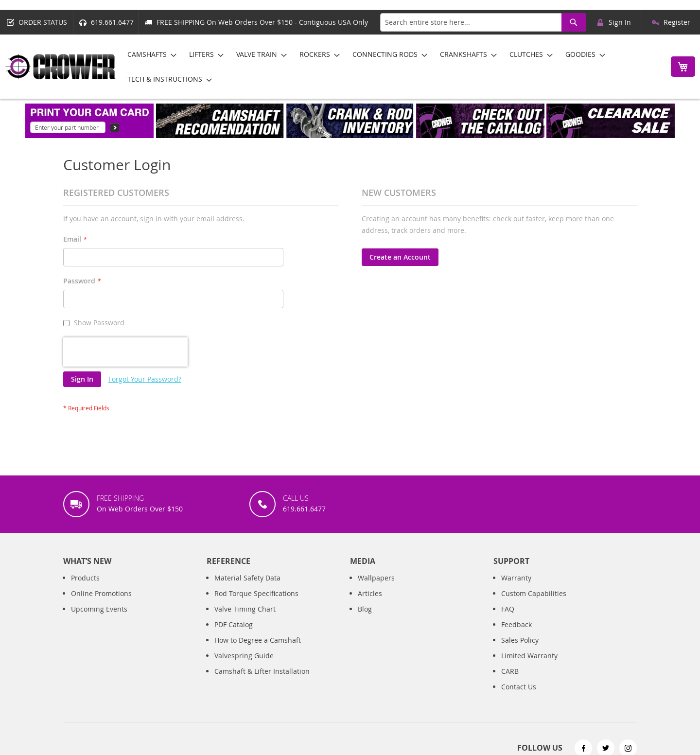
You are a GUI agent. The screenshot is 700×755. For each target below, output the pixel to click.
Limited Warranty (529, 656)
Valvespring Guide (244, 656)
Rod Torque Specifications (256, 593)
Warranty (516, 578)
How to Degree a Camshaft (258, 640)
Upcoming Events (99, 609)
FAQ (508, 609)
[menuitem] (149, 54)
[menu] (391, 67)
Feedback (516, 624)
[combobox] (483, 22)
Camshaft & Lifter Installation (262, 671)
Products (85, 578)
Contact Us (519, 687)
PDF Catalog (234, 624)
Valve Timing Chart (245, 609)
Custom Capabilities (534, 593)
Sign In (620, 22)
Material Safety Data (247, 578)
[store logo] (61, 67)
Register (677, 22)
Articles (370, 593)
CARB (510, 671)
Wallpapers (376, 578)
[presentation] (125, 352)
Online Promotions (101, 593)
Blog (365, 609)
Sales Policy (520, 640)
